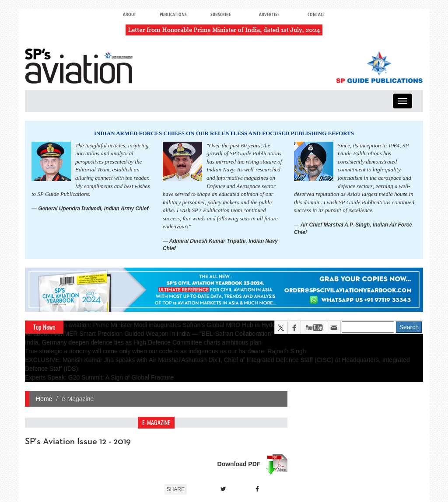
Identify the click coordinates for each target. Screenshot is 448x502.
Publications (173, 14)
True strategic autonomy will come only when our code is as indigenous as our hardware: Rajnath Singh (165, 351)
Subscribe (221, 14)
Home (44, 399)
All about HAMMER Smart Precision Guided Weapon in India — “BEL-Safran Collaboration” (149, 334)
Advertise (269, 14)
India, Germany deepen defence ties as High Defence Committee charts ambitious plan (143, 342)
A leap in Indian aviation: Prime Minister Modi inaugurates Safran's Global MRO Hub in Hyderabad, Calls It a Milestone (186, 325)
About (129, 14)
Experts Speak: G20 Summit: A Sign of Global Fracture (99, 377)
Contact (316, 14)
